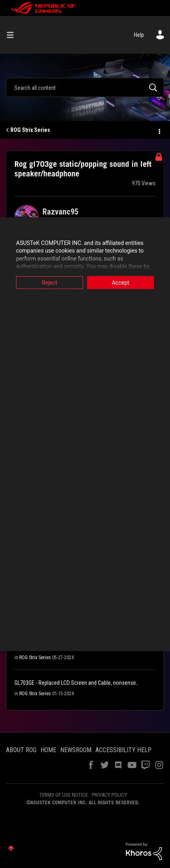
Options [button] (159, 130)
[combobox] (85, 87)
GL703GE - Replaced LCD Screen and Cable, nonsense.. (76, 683)
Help (139, 35)
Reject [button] (50, 282)
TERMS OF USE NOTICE (64, 795)
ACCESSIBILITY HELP (123, 750)
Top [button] (11, 848)
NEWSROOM (76, 750)
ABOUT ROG (21, 750)
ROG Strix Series (30, 130)
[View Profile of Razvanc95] (61, 212)
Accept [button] (121, 282)
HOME (48, 750)
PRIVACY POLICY (109, 795)
